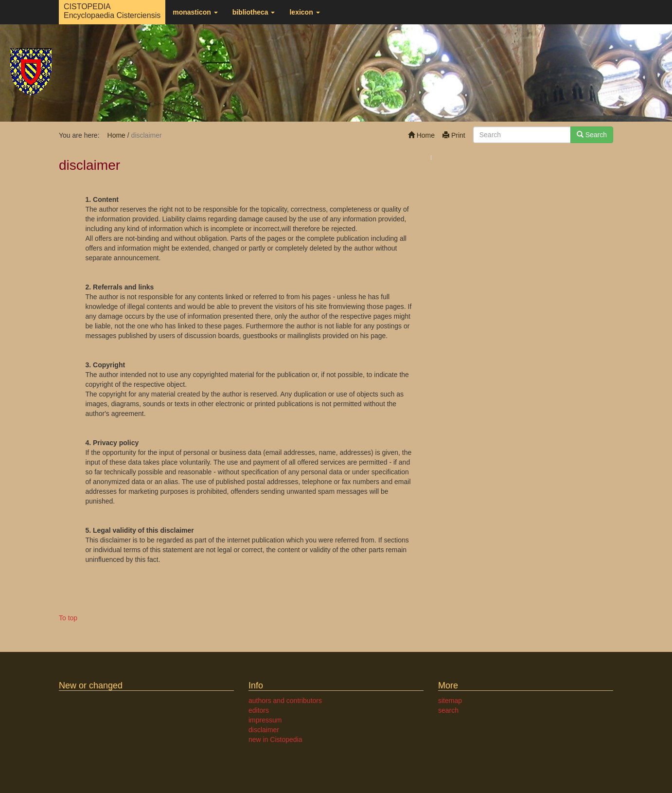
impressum (265, 720)
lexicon (304, 12)
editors (259, 710)
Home (421, 135)
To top (68, 618)
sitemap (450, 701)
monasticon (195, 12)
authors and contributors (285, 701)
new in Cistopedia (275, 739)
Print (454, 135)
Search (592, 135)
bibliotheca (254, 12)
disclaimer (264, 730)
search (448, 710)
